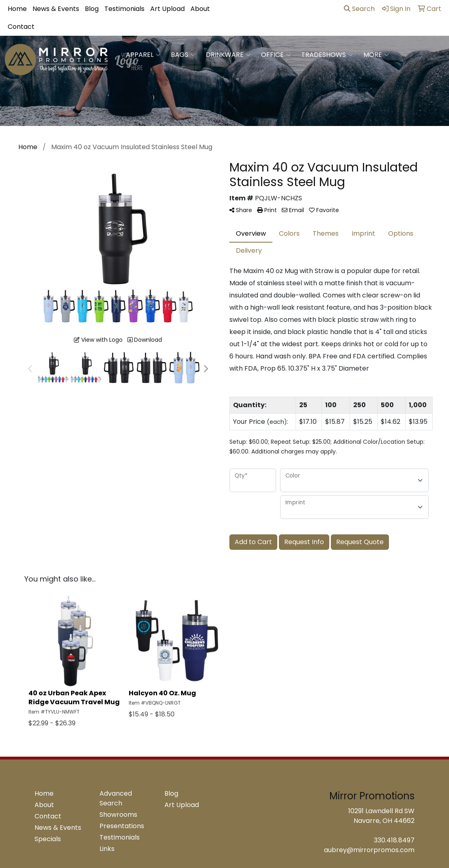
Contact (21, 27)
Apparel (143, 55)
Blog (92, 9)
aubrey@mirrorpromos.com (369, 850)
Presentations (122, 826)
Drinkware (228, 55)
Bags (183, 55)
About (200, 9)
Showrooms (118, 815)
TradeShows (327, 55)
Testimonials (124, 9)
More (376, 55)
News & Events (56, 9)
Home (17, 9)
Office (276, 55)
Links (107, 849)
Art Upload (167, 9)
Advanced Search (116, 798)
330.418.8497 (394, 840)
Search (359, 9)
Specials (48, 839)
